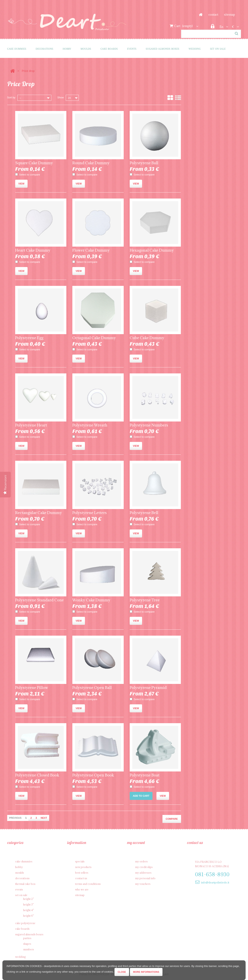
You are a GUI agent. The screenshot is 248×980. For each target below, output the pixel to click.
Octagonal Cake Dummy (94, 338)
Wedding (195, 49)
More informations (146, 972)
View (21, 184)
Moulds (86, 49)
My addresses (143, 873)
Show (61, 97)
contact (213, 15)
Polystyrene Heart (31, 425)
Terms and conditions (88, 884)
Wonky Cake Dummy (91, 600)
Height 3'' (28, 904)
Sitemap (80, 895)
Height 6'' (29, 916)
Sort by (11, 97)
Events (132, 49)
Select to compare (30, 175)
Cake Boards (109, 49)
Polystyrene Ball (144, 163)
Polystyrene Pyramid (148, 688)
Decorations (44, 49)
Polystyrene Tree (145, 600)
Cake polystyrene (25, 923)
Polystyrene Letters (90, 513)
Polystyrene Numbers (149, 425)
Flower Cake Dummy (91, 250)
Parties (27, 938)
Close (122, 972)
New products (83, 867)
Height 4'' (29, 910)
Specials (80, 861)
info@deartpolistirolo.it (215, 882)
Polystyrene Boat (145, 775)
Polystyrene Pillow (32, 688)
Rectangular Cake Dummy (39, 513)
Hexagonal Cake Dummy (152, 250)
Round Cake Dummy (91, 163)
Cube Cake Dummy (147, 338)
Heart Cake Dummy (33, 250)
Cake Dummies (17, 49)
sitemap (230, 15)
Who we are (82, 889)
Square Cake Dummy (34, 163)
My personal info (145, 878)
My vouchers (143, 884)
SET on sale (218, 49)
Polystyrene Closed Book (37, 775)
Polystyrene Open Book (93, 775)
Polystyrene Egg (29, 338)
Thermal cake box (25, 884)
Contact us (81, 878)
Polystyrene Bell (144, 513)
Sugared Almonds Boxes (162, 49)
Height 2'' (29, 899)
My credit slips (144, 867)
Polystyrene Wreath (90, 425)
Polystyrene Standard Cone (39, 600)
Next (44, 818)
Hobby (67, 49)
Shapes (27, 944)
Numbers (29, 949)
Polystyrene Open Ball (92, 688)
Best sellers (82, 873)
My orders (141, 861)
